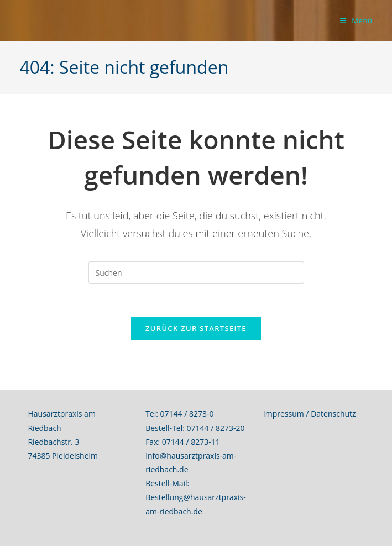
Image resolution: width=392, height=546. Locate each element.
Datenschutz (333, 414)
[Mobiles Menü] (356, 20)
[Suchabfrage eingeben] (196, 272)
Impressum (284, 414)
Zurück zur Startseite (196, 328)
